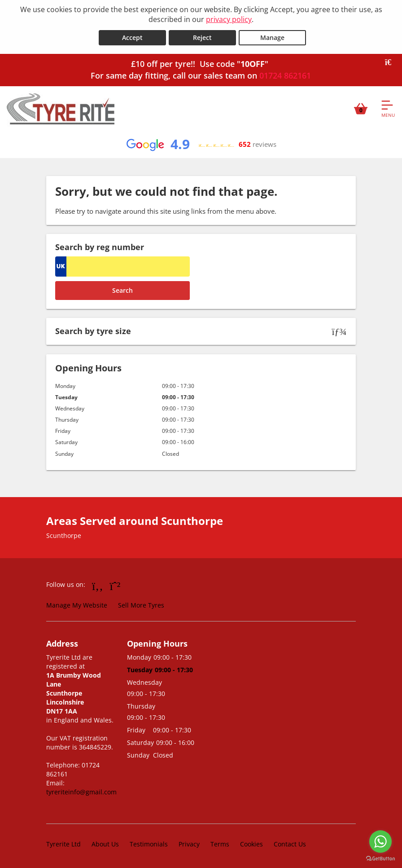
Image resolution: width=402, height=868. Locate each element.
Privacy (189, 843)
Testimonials (149, 843)
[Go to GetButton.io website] (380, 859)
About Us (105, 843)
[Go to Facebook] (98, 585)
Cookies (251, 843)
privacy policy (229, 19)
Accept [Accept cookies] (132, 37)
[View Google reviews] (201, 143)
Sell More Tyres (141, 604)
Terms (220, 843)
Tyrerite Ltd (63, 843)
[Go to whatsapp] (380, 842)
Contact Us (290, 843)
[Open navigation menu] (388, 107)
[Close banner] (391, 62)
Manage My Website (77, 604)
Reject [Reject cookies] (202, 37)
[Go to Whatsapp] (115, 585)
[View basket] (361, 107)
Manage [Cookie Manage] (272, 37)
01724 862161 (285, 75)
